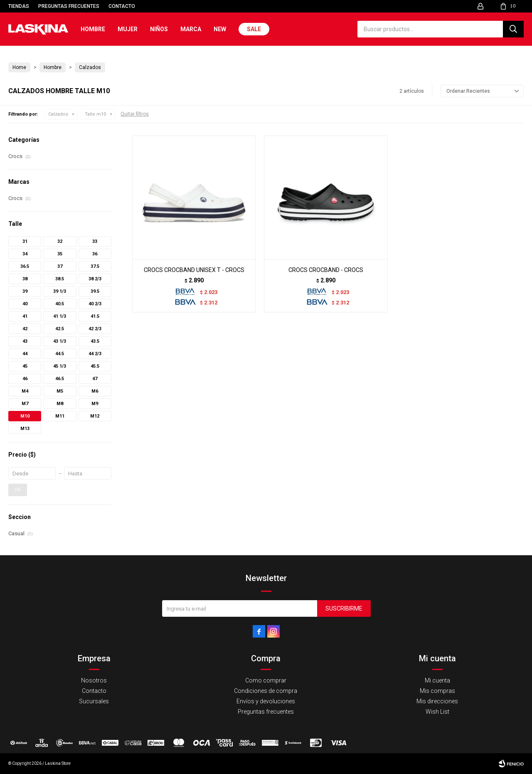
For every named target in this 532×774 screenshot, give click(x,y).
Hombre (93, 29)
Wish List (437, 712)
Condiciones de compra (266, 691)
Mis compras (437, 691)
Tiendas (19, 6)
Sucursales (94, 701)
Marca (191, 29)
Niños (159, 29)
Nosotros (94, 680)
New (220, 29)
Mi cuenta (437, 680)
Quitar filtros (135, 114)
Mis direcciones (437, 701)
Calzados (58, 114)
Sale (254, 29)
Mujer (128, 29)
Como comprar (266, 680)
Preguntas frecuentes (69, 6)
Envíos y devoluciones (266, 701)
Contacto (122, 6)
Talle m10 (95, 114)
